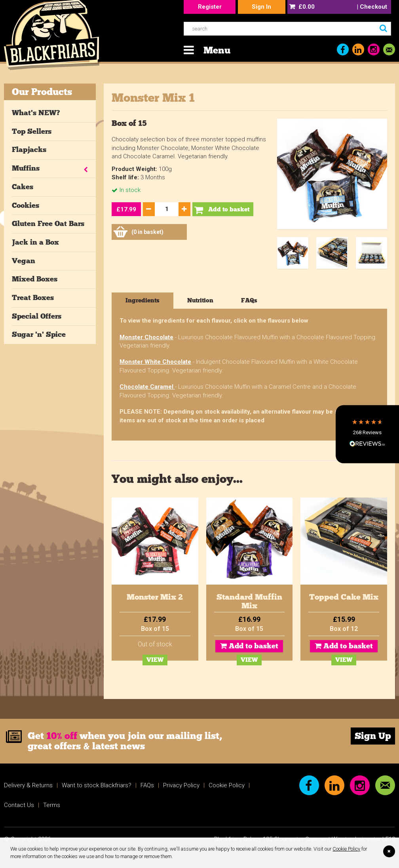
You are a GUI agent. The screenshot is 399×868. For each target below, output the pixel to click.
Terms (52, 805)
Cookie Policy (346, 849)
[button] (367, 434)
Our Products (42, 92)
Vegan (24, 261)
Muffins (26, 168)
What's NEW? (36, 113)
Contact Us (19, 805)
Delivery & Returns (28, 785)
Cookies (26, 205)
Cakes (23, 187)
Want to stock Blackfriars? (97, 785)
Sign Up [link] (373, 736)
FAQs (147, 785)
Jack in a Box (35, 242)
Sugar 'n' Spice (39, 334)
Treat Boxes (33, 298)
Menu (217, 50)
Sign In (261, 7)
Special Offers (37, 316)
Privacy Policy (181, 785)
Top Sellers (32, 131)
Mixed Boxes (35, 279)
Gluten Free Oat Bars (48, 224)
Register (210, 7)
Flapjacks (29, 150)
